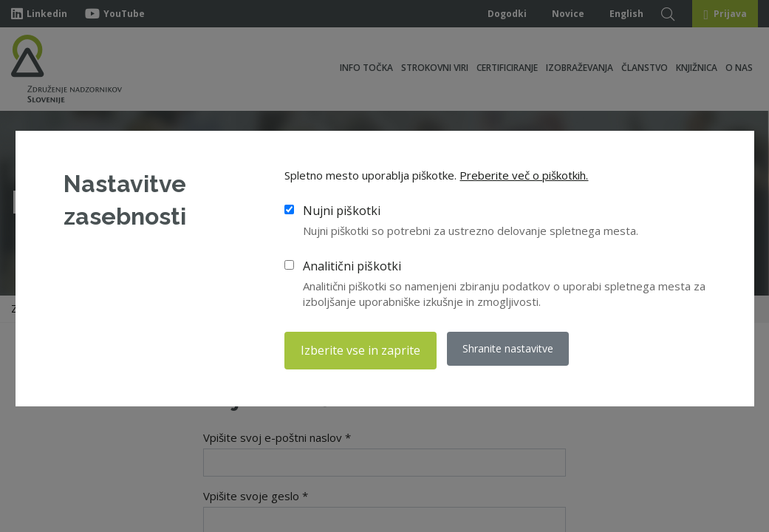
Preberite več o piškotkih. (524, 177)
